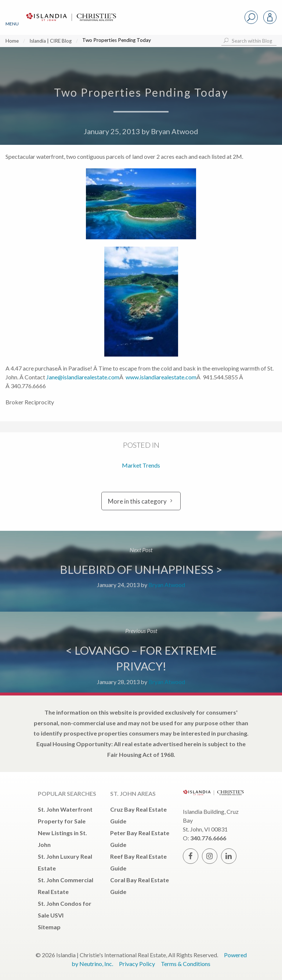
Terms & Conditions (186, 964)
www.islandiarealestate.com (161, 377)
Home (12, 41)
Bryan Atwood (175, 131)
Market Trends (141, 465)
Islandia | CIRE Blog (50, 41)
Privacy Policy (137, 964)
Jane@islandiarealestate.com (82, 377)
